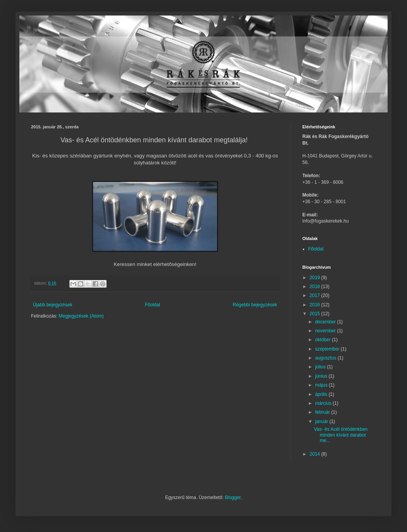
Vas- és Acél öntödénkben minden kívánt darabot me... (341, 435)
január (322, 421)
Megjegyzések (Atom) (81, 316)
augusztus (326, 358)
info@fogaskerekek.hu (326, 221)
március (324, 403)
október (323, 340)
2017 (316, 295)
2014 (316, 454)
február (323, 412)
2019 (316, 278)
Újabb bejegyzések (53, 305)
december (326, 322)
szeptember (328, 349)
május (322, 385)
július (321, 367)
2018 (316, 287)
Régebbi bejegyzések (255, 305)
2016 (316, 305)
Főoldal (153, 305)
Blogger (233, 497)
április (322, 394)
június (322, 376)
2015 (316, 314)
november (326, 331)
